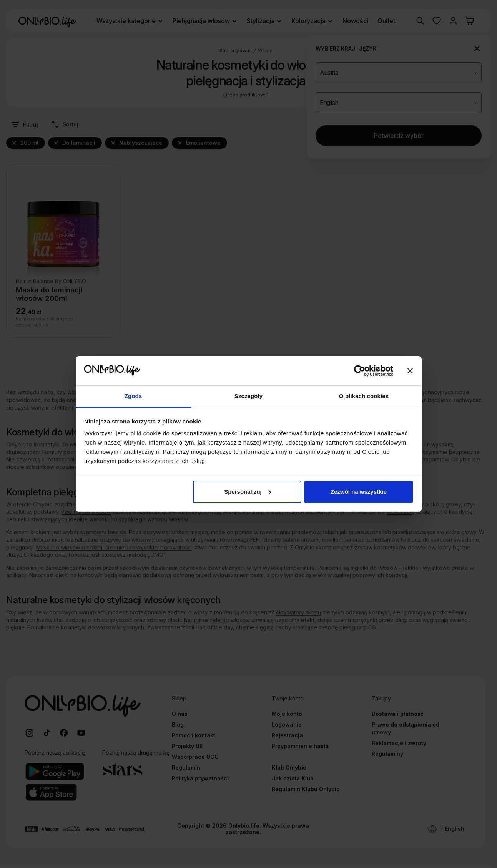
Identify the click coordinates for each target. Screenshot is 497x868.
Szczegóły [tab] (248, 396)
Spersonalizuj (248, 492)
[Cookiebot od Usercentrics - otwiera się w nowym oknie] (360, 371)
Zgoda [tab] (133, 396)
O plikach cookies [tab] (364, 396)
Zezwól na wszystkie (359, 492)
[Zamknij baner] (410, 371)
